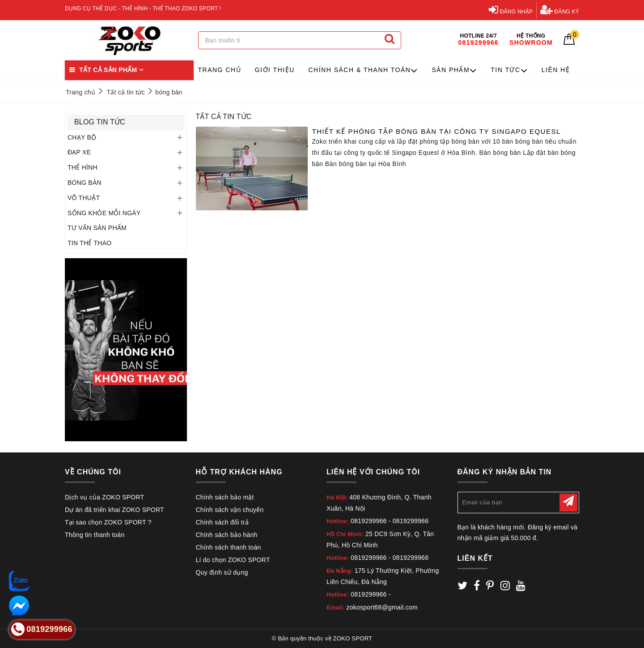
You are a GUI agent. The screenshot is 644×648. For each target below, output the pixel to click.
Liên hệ (556, 70)
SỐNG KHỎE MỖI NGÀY (104, 213)
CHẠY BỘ (82, 137)
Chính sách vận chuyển (230, 510)
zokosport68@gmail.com (382, 607)
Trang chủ (220, 70)
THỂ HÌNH (83, 167)
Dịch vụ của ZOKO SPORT (104, 497)
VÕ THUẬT (84, 198)
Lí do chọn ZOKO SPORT (233, 560)
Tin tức (509, 70)
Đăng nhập (511, 9)
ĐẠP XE (79, 152)
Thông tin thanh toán (95, 535)
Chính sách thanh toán (229, 547)
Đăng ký (560, 9)
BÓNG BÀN (85, 183)
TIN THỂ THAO (89, 243)
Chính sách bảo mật (225, 497)
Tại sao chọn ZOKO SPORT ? (108, 522)
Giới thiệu (275, 70)
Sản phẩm (455, 70)
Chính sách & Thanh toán (363, 70)
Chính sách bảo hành (227, 535)
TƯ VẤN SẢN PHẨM (97, 228)
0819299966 (369, 521)
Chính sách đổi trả (222, 522)
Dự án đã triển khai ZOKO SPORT (114, 510)
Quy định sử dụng (222, 572)
